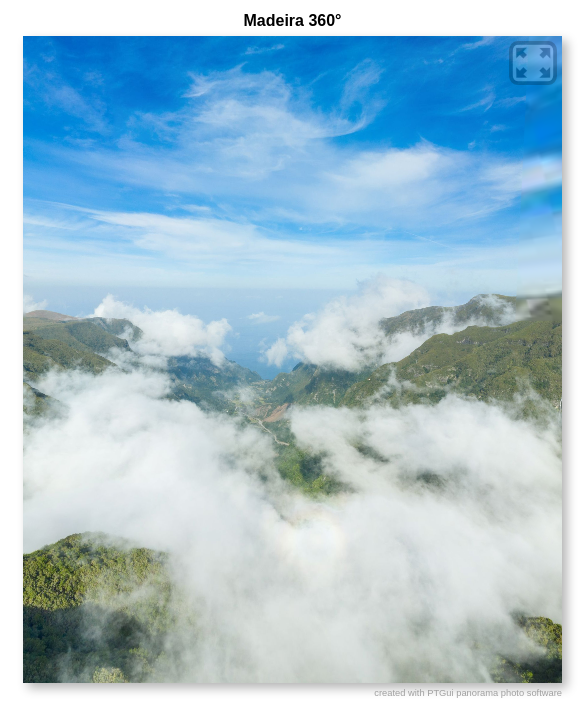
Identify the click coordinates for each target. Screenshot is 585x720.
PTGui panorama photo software (494, 693)
